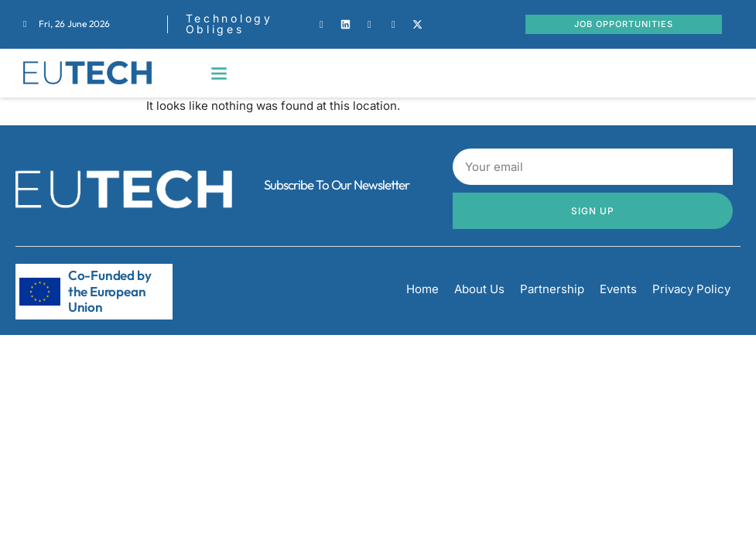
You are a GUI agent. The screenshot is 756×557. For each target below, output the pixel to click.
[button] (219, 73)
